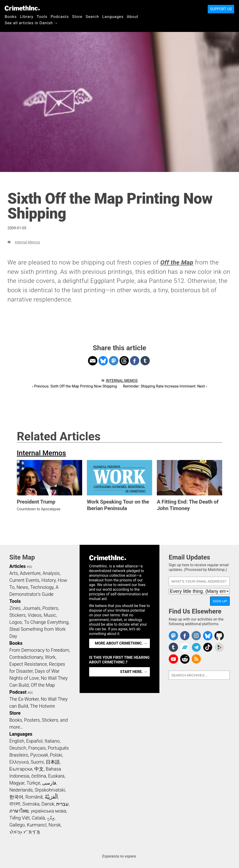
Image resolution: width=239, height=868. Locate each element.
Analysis (51, 573)
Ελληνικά (19, 762)
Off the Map (43, 685)
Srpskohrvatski (50, 790)
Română (34, 797)
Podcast (18, 692)
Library (27, 17)
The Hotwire (42, 706)
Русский (39, 755)
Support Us (221, 9)
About (133, 17)
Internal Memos (27, 242)
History (49, 580)
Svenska (31, 804)
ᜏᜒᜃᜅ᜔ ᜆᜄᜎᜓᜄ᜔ (25, 832)
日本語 (53, 762)
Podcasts (60, 17)
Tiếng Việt (19, 818)
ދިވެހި (51, 818)
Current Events (24, 580)
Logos (16, 622)
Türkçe (33, 783)
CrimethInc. (22, 8)
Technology (42, 587)
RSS (29, 567)
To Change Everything (46, 622)
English (17, 741)
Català (38, 818)
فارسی (49, 783)
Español (34, 741)
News (22, 587)
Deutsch (18, 748)
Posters (50, 608)
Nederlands (21, 790)
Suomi (37, 762)
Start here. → (134, 672)
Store (77, 17)
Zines (15, 608)
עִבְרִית (62, 804)
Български (21, 769)
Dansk (48, 804)
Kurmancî (37, 825)
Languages (113, 17)
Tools (42, 17)
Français (37, 748)
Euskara (56, 776)
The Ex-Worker (24, 699)
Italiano (52, 741)
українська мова (49, 811)
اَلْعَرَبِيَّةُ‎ (51, 797)
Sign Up (220, 601)
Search (92, 17)
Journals (32, 608)
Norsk (55, 825)
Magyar (17, 783)
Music (50, 615)
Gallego (17, 825)
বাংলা (15, 804)
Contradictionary (26, 657)
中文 (39, 769)
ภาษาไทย (19, 811)
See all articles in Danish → (31, 23)
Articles (18, 566)
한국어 (16, 797)
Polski (56, 755)
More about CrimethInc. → (121, 643)
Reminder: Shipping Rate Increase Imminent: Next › (165, 386)
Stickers (18, 615)
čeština (39, 776)
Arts (14, 573)
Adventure (30, 573)
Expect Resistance (28, 664)
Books (11, 17)
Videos (35, 615)
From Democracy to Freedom (39, 650)
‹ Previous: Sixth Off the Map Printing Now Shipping (74, 386)
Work (50, 657)
